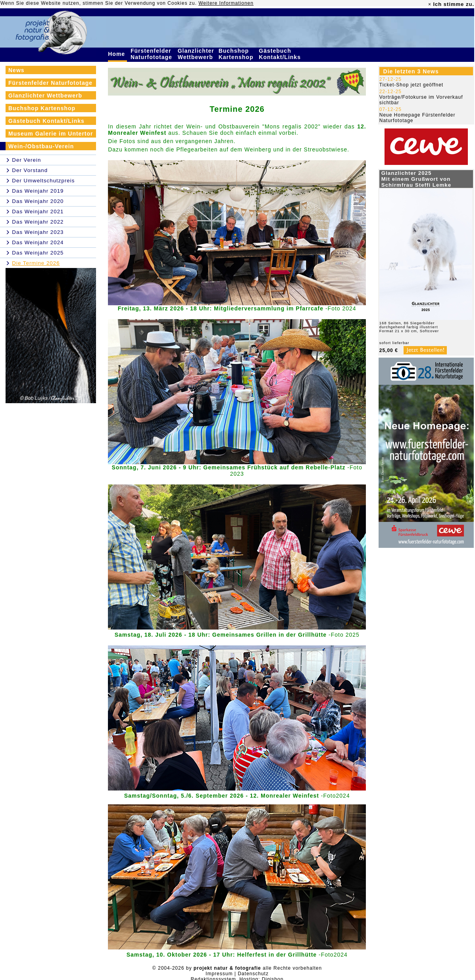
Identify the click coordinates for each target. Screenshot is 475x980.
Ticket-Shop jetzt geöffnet (411, 85)
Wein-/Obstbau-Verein (41, 146)
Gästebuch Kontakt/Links (281, 54)
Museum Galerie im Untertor (51, 134)
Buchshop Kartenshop (237, 54)
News (16, 70)
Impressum (219, 974)
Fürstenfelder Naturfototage (152, 54)
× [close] (430, 4)
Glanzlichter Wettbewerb (196, 54)
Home (117, 54)
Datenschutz (253, 974)
